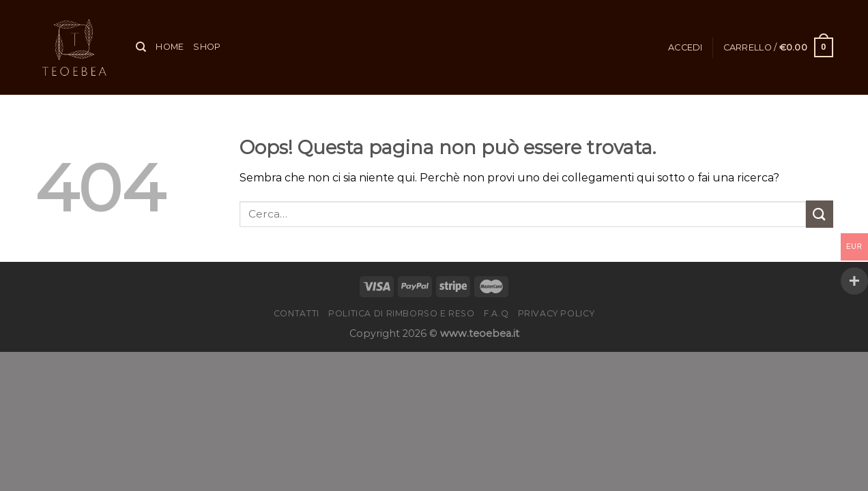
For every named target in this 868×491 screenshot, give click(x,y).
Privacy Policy (556, 313)
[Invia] (820, 214)
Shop (207, 47)
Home (170, 47)
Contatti (296, 313)
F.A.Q (496, 313)
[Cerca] (141, 47)
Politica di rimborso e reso (402, 313)
